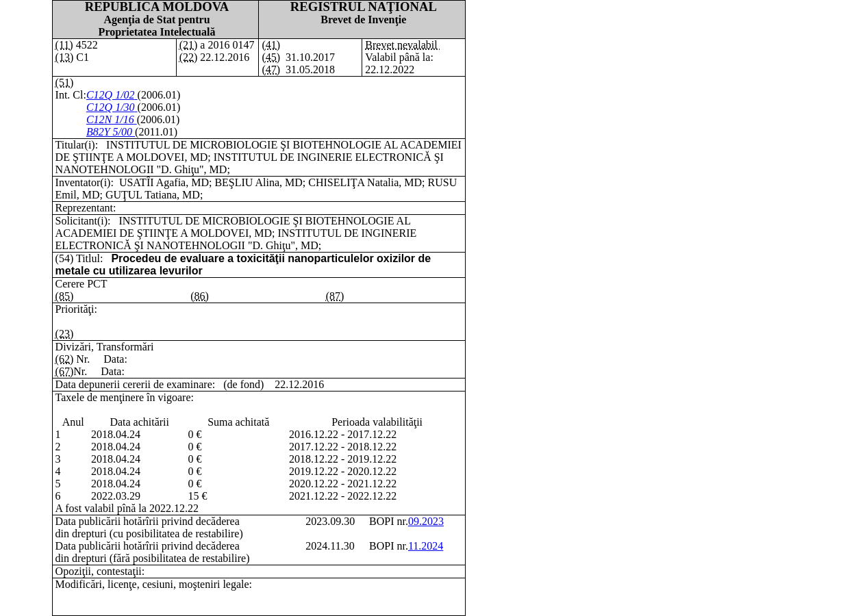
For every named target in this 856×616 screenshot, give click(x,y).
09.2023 (426, 521)
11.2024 (426, 546)
